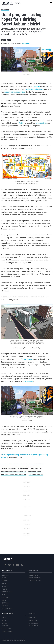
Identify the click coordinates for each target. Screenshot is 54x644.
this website (28, 381)
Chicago (5, 586)
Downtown (26, 466)
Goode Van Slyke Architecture (34, 463)
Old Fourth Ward (16, 466)
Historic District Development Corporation (14, 472)
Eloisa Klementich (23, 469)
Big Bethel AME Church (34, 472)
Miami (4, 600)
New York (5, 603)
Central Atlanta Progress (9, 469)
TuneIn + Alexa (7, 632)
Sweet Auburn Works (36, 469)
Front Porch (27, 359)
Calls (21, 123)
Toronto (5, 606)
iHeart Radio (6, 629)
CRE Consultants (35, 578)
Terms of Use (33, 623)
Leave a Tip (32, 618)
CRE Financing (33, 575)
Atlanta (5, 581)
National (5, 575)
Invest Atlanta (35, 466)
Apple (4, 618)
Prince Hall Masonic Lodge (36, 475)
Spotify (5, 620)
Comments (26, 43)
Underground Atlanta (35, 89)
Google (4, 623)
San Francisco (7, 609)
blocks (37, 86)
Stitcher (5, 626)
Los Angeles (6, 597)
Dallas (4, 589)
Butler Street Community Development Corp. (14, 475)
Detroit (5, 595)
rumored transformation (15, 92)
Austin (4, 583)
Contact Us (33, 620)
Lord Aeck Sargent (19, 463)
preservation (41, 123)
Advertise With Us (35, 581)
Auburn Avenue (5, 466)
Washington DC (7, 592)
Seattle (5, 578)
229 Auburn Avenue (6, 463)
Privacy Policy (34, 626)
